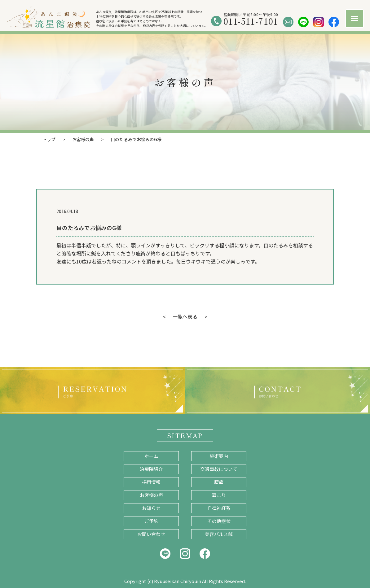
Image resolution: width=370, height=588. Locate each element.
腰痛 (219, 482)
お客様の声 (151, 495)
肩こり (219, 495)
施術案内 (219, 456)
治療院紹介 (151, 469)
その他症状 (219, 521)
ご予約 (151, 521)
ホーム (151, 456)
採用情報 (151, 482)
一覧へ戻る (185, 316)
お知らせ (151, 508)
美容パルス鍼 (219, 534)
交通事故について (219, 469)
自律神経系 (219, 508)
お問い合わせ (151, 534)
